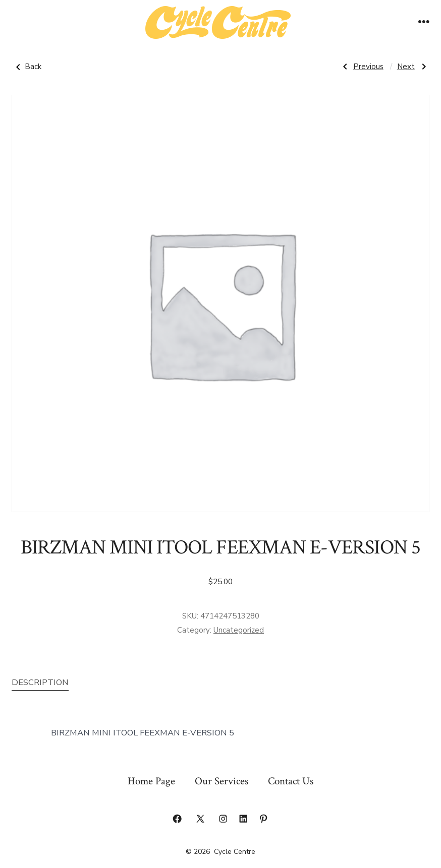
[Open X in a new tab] (200, 819)
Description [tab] (40, 682)
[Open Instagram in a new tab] (223, 819)
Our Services (222, 781)
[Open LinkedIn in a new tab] (243, 819)
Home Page (151, 781)
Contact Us (291, 781)
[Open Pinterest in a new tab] (263, 819)
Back (26, 67)
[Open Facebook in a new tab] (177, 819)
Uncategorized (239, 630)
